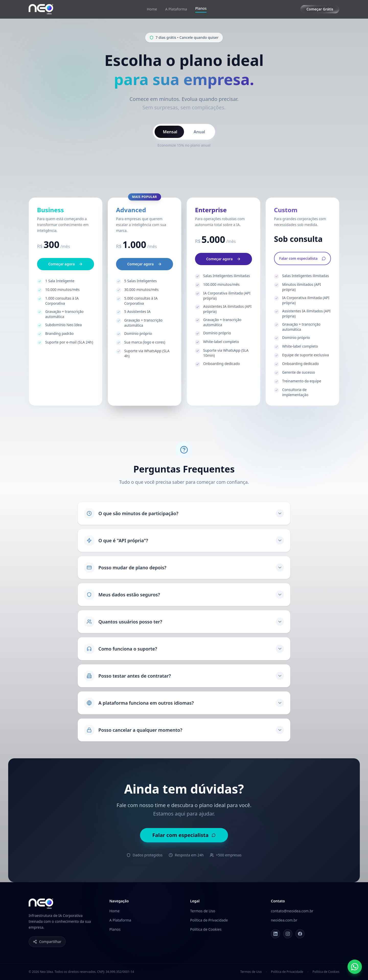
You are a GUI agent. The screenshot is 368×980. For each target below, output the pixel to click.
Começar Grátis (320, 9)
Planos (201, 9)
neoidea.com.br (284, 920)
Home (152, 9)
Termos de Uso (203, 911)
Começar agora (66, 271)
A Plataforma (176, 9)
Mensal (170, 132)
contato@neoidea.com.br (292, 911)
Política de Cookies (206, 929)
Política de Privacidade (209, 920)
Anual (199, 132)
